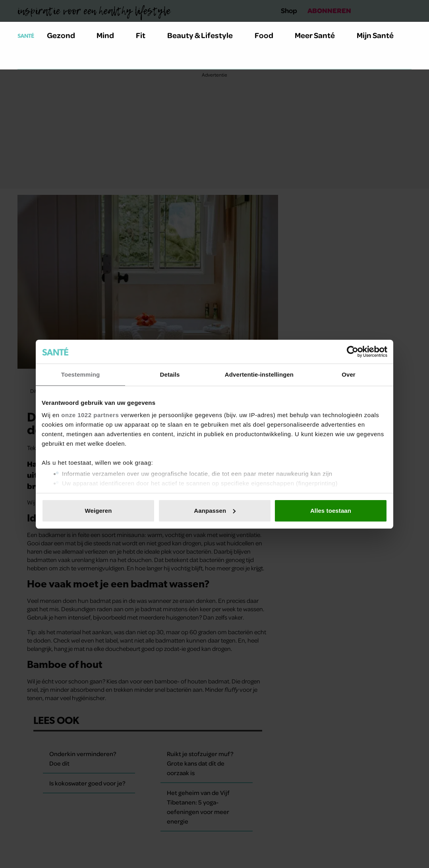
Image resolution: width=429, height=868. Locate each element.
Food (269, 35)
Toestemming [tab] (81, 374)
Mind (110, 35)
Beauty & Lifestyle (205, 35)
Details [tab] (170, 374)
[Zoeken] (24, 59)
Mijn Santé (381, 35)
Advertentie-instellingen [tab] (259, 374)
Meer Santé (319, 35)
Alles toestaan (331, 511)
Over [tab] (349, 374)
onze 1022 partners (90, 415)
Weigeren (98, 511)
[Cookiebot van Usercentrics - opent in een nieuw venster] (353, 352)
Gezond (66, 35)
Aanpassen (215, 511)
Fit (145, 35)
